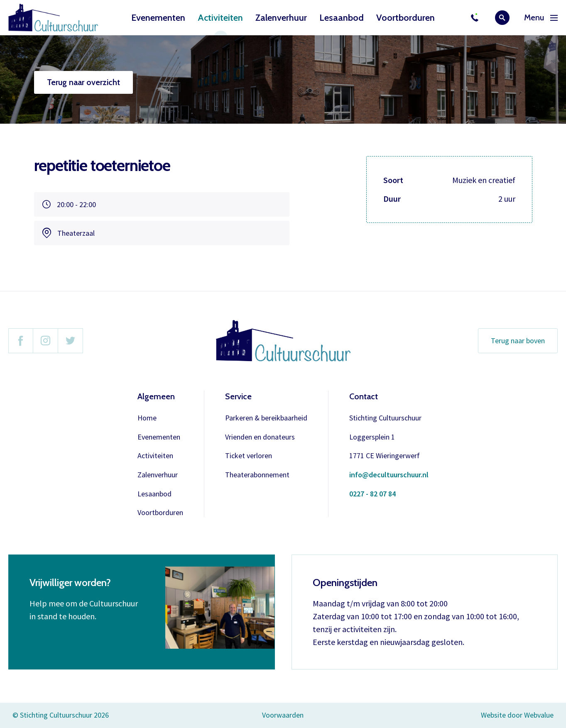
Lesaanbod (342, 18)
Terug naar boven (518, 341)
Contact (364, 396)
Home (147, 418)
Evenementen (158, 18)
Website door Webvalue (517, 715)
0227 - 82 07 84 (372, 494)
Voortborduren (406, 18)
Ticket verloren (249, 456)
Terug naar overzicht (83, 82)
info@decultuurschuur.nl (389, 475)
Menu (541, 18)
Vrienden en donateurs (260, 437)
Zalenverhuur (281, 18)
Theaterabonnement (257, 475)
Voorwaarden (283, 715)
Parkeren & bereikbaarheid (266, 418)
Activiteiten (220, 18)
